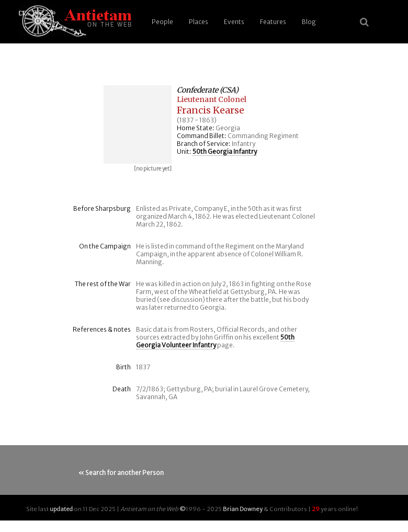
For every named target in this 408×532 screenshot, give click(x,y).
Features (273, 22)
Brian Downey (243, 509)
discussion (187, 299)
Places (199, 22)
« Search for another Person (121, 473)
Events (234, 22)
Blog (309, 22)
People (162, 22)
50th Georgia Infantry (225, 151)
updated (61, 509)
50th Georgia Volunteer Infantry (215, 341)
